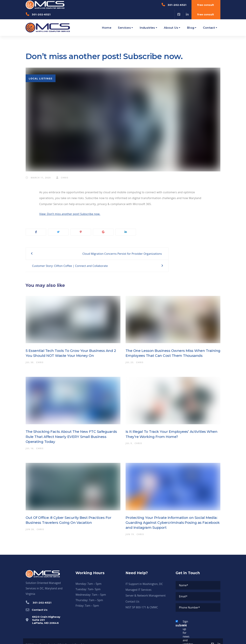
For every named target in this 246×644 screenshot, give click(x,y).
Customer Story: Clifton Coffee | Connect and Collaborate (168, 257)
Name (184, 579)
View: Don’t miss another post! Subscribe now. (70, 214)
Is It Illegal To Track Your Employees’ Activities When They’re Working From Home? (168, 428)
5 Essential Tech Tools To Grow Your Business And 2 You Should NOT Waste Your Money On (71, 347)
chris (62, 178)
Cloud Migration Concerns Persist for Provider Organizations (85, 257)
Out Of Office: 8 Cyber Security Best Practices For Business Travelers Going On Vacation (73, 514)
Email (183, 590)
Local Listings (41, 78)
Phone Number (190, 601)
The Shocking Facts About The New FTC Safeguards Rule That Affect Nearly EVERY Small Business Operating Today (73, 430)
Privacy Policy (80, 638)
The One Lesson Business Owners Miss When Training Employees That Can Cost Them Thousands (170, 347)
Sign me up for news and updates (181, 626)
